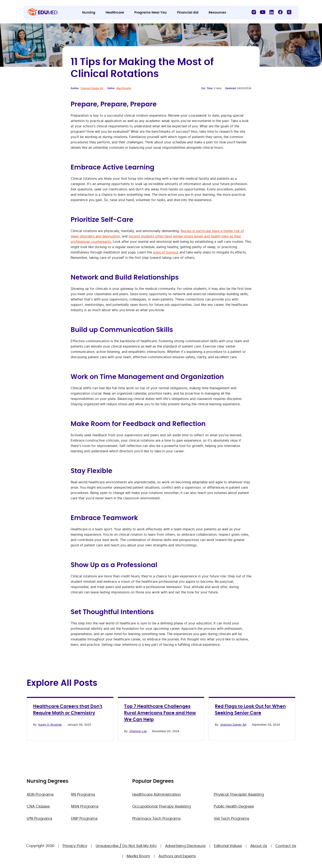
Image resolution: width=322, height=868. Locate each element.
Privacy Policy (75, 846)
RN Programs (83, 795)
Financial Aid (188, 13)
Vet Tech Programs (231, 819)
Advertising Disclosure (185, 846)
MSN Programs (85, 807)
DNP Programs (84, 819)
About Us (259, 846)
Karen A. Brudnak (50, 725)
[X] (289, 12)
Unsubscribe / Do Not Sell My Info (126, 846)
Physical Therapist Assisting (239, 795)
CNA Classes (38, 807)
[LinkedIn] (271, 12)
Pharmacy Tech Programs (156, 819)
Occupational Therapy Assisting (162, 807)
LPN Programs (39, 819)
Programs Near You (151, 13)
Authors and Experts (177, 856)
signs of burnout (166, 252)
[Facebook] (280, 12)
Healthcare (115, 13)
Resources (217, 13)
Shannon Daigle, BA (92, 88)
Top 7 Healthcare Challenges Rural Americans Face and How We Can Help (160, 713)
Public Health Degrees (234, 807)
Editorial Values (228, 846)
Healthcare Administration (157, 795)
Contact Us (286, 846)
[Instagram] (254, 12)
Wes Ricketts (124, 88)
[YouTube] (263, 12)
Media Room (138, 856)
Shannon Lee (138, 731)
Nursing (89, 13)
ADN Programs (40, 795)
